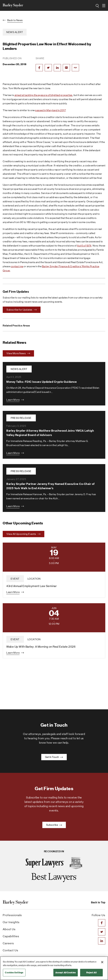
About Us (9, 929)
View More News (18, 353)
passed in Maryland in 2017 (50, 110)
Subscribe (54, 825)
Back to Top (98, 902)
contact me (17, 266)
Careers (8, 943)
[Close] (102, 962)
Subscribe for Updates (22, 310)
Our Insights (11, 922)
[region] (54, 968)
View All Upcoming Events (24, 534)
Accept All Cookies (66, 973)
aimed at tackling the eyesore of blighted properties (44, 95)
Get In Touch (54, 757)
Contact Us (10, 950)
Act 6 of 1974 (84, 246)
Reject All (91, 973)
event (15, 579)
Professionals (12, 915)
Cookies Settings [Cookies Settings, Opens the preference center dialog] (14, 973)
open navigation (104, 4)
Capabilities (11, 936)
